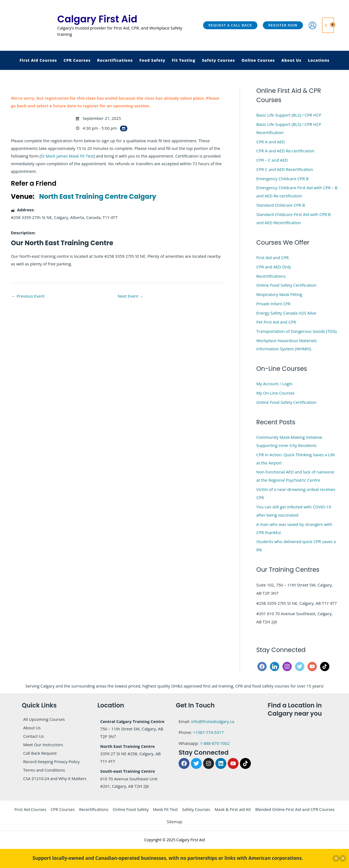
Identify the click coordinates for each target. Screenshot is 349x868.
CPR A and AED (270, 142)
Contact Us (34, 736)
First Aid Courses (30, 809)
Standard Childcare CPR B (281, 205)
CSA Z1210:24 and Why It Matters (55, 778)
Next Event (131, 296)
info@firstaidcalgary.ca (213, 721)
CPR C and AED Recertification (285, 169)
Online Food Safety (131, 809)
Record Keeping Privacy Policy (51, 762)
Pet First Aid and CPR (276, 322)
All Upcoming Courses (44, 719)
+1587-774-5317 (208, 732)
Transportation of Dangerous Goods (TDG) (297, 331)
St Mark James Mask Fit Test (67, 156)
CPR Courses (63, 809)
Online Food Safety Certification (286, 285)
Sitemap (174, 822)
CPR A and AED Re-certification (285, 151)
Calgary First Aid (97, 19)
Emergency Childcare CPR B (282, 179)
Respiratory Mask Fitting (279, 294)
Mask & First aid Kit (233, 809)
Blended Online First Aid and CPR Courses (295, 809)
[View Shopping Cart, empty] (328, 25)
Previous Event (28, 296)
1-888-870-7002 (215, 743)
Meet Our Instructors (43, 745)
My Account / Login (274, 384)
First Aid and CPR (273, 257)
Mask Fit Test (165, 809)
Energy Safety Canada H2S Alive (286, 313)
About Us (32, 728)
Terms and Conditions (44, 770)
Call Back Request (40, 753)
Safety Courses (196, 809)
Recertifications (271, 276)
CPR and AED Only (274, 267)
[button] (230, 25)
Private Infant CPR (273, 304)
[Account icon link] (312, 25)
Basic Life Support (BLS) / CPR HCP (289, 115)
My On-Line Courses (275, 393)
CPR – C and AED (272, 160)
